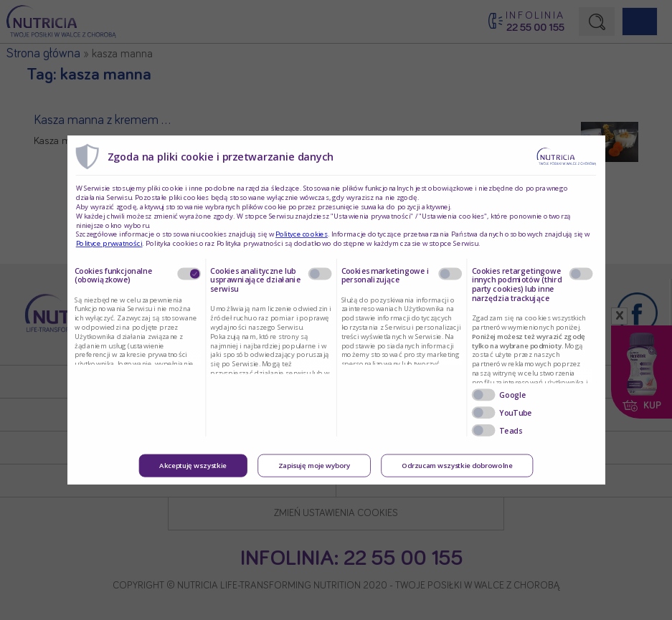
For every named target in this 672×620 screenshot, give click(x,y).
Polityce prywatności (109, 244)
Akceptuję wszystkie (193, 466)
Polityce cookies (302, 234)
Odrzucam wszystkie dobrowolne (457, 466)
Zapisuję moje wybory (314, 466)
